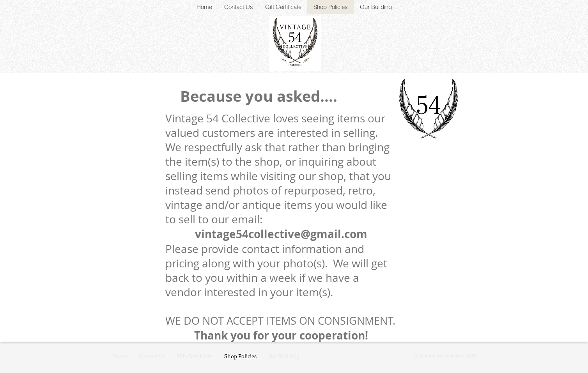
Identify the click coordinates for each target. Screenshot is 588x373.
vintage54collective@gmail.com (281, 234)
